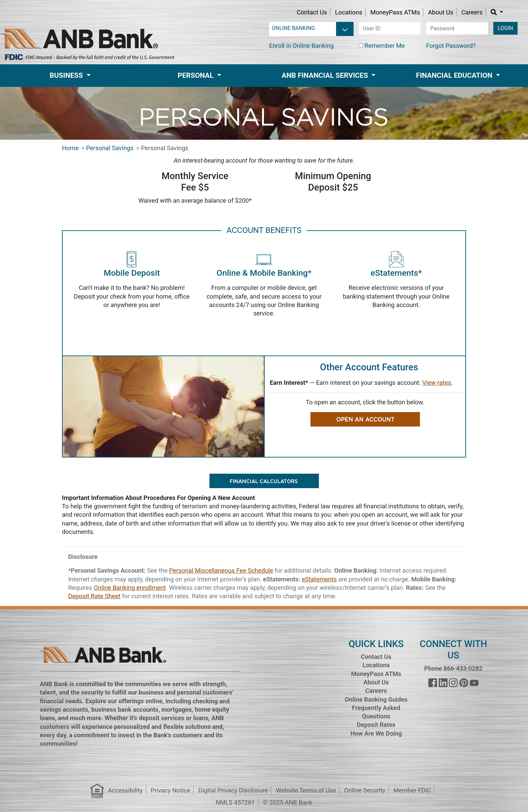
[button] (497, 12)
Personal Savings (110, 148)
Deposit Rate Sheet (94, 596)
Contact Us (312, 12)
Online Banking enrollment (130, 588)
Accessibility (125, 790)
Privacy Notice (170, 790)
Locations (349, 12)
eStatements (319, 579)
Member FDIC (412, 790)
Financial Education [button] (455, 75)
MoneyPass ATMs (395, 12)
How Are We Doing (376, 733)
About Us (441, 12)
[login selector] (311, 28)
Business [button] (67, 75)
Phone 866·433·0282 (453, 668)
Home (70, 148)
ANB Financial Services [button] (326, 75)
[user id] (390, 28)
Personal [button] (196, 75)
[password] (457, 28)
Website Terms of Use (306, 790)
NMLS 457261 (235, 802)
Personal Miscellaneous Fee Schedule (221, 570)
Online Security (365, 790)
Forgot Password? (451, 46)
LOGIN (505, 28)
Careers (472, 12)
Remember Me (385, 46)
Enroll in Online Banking (301, 46)
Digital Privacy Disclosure (233, 790)
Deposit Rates (376, 725)
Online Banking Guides (376, 699)
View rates (437, 383)
